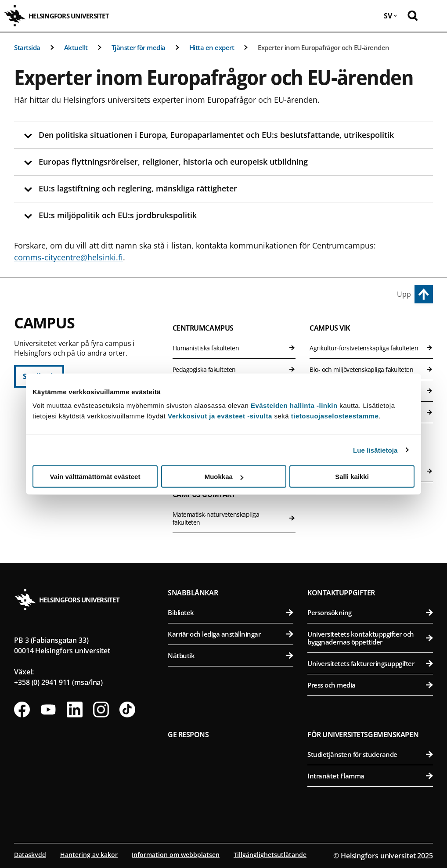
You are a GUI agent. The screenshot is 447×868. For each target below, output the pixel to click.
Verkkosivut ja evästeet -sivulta (220, 416)
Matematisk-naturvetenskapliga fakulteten (234, 518)
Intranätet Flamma (370, 776)
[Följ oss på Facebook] (22, 710)
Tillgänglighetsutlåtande (270, 855)
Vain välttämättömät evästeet (95, 477)
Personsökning (370, 612)
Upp (404, 294)
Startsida (27, 47)
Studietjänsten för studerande (370, 754)
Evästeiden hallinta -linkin (294, 405)
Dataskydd (30, 855)
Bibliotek (231, 612)
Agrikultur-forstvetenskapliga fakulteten (371, 348)
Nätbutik (231, 656)
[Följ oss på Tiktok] (127, 710)
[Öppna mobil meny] (434, 16)
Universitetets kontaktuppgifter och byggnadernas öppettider (370, 638)
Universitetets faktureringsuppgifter (370, 663)
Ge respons (188, 735)
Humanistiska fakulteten (234, 348)
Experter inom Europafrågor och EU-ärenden (324, 47)
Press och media (370, 685)
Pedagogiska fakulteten (234, 369)
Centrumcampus (203, 328)
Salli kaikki (352, 477)
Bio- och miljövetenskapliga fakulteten (371, 369)
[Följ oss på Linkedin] (75, 710)
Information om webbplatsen (176, 855)
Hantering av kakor (89, 855)
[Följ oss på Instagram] (101, 710)
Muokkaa (224, 477)
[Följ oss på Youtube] (48, 710)
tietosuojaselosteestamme (335, 416)
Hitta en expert (212, 47)
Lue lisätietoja (375, 450)
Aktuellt (76, 47)
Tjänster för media (139, 47)
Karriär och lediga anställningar (231, 634)
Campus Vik (330, 328)
